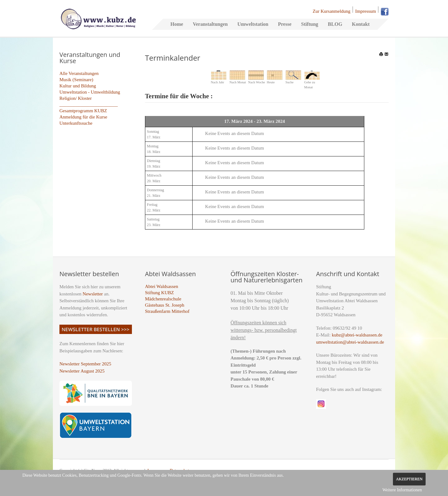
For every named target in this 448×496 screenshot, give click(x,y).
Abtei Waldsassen (161, 286)
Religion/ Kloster (76, 98)
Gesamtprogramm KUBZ (83, 111)
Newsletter (93, 294)
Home (177, 24)
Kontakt (361, 24)
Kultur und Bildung (78, 86)
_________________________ (89, 104)
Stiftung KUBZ (159, 293)
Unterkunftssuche (76, 123)
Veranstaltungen (210, 24)
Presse (285, 24)
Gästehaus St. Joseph (165, 305)
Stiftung (310, 24)
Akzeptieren (409, 479)
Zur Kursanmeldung (331, 11)
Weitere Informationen (402, 490)
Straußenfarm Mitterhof (167, 311)
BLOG (335, 24)
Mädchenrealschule (163, 299)
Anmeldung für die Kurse (83, 117)
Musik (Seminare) (76, 80)
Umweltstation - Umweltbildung (90, 92)
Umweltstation (253, 24)
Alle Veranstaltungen (79, 73)
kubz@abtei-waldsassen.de (357, 335)
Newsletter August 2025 (82, 371)
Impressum (366, 11)
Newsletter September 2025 (85, 364)
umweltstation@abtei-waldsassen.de (350, 342)
